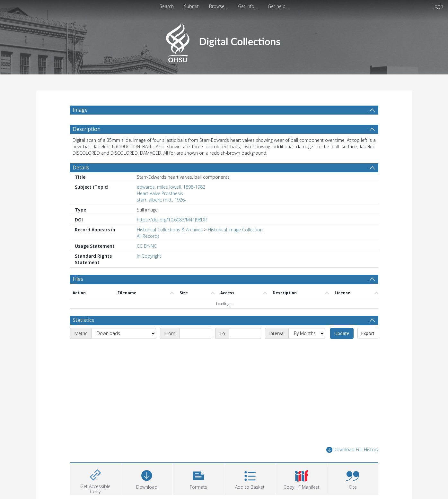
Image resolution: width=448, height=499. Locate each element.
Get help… (278, 6)
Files (78, 279)
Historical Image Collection (235, 230)
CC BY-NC (147, 246)
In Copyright (149, 256)
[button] (199, 478)
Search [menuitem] (167, 6)
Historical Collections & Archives (170, 230)
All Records (148, 236)
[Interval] (307, 333)
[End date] (245, 333)
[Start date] (195, 333)
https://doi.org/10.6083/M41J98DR (172, 220)
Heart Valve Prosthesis (160, 193)
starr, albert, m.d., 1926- (162, 200)
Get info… (248, 6)
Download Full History (352, 450)
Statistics (83, 320)
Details (81, 168)
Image (80, 110)
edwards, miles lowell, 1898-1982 (171, 187)
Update (342, 333)
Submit (191, 6)
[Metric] (124, 333)
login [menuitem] (438, 6)
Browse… (218, 6)
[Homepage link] (224, 41)
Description (87, 129)
